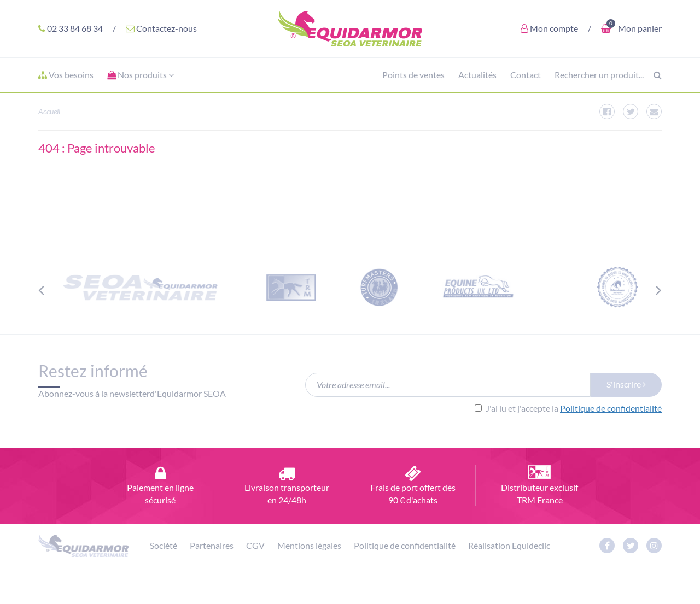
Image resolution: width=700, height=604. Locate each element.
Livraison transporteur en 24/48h (287, 485)
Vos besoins (66, 75)
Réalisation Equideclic (509, 545)
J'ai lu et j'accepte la (568, 408)
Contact (526, 75)
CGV (255, 545)
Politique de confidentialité (611, 408)
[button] (141, 75)
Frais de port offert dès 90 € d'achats (413, 485)
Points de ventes (413, 75)
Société (164, 545)
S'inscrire (626, 384)
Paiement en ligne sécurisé (161, 485)
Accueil (49, 111)
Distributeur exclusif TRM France (539, 485)
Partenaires (212, 545)
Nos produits (141, 75)
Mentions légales (309, 545)
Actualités (477, 75)
